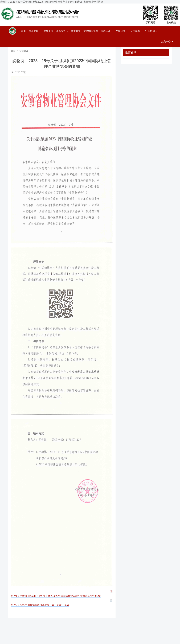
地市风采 (76, 31)
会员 (167, 41)
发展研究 (122, 31)
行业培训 (151, 31)
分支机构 (136, 31)
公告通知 (24, 51)
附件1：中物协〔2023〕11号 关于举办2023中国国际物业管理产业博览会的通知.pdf (56, 596)
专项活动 (107, 31)
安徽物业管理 (91, 31)
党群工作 (48, 31)
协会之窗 (35, 31)
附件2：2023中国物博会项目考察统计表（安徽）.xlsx (40, 605)
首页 (23, 31)
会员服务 (62, 31)
